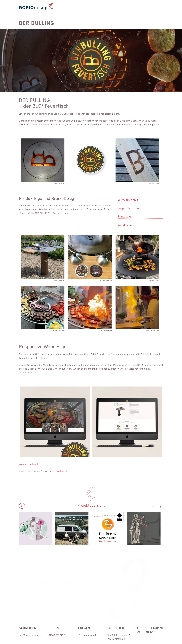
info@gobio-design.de (31, 635)
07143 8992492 (57, 635)
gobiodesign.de (88, 635)
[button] (160, 502)
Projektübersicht (91, 505)
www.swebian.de (59, 471)
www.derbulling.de (29, 464)
